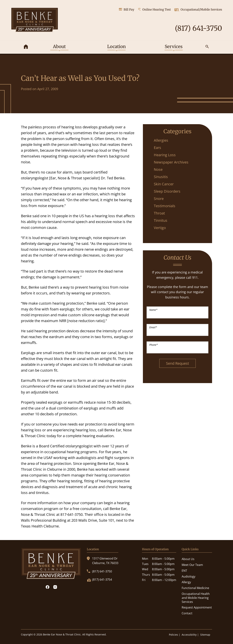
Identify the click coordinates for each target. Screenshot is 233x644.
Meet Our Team (192, 565)
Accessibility (189, 635)
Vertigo (160, 228)
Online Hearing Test (154, 9)
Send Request (177, 363)
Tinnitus (161, 220)
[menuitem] (26, 47)
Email (153, 327)
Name (153, 310)
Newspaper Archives (171, 162)
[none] (59, 47)
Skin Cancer (164, 184)
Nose (158, 169)
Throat (159, 213)
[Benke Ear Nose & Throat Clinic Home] (35, 20)
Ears (157, 148)
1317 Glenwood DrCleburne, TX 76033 (103, 561)
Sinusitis (161, 177)
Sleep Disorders (167, 191)
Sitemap (205, 635)
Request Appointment (197, 607)
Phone (154, 345)
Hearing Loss (165, 155)
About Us (188, 559)
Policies (173, 635)
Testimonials (165, 206)
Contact (187, 613)
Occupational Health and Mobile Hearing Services (196, 598)
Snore (159, 199)
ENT (184, 571)
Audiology (188, 576)
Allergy (186, 582)
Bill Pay (127, 9)
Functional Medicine (195, 588)
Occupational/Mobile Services (198, 10)
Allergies (161, 140)
